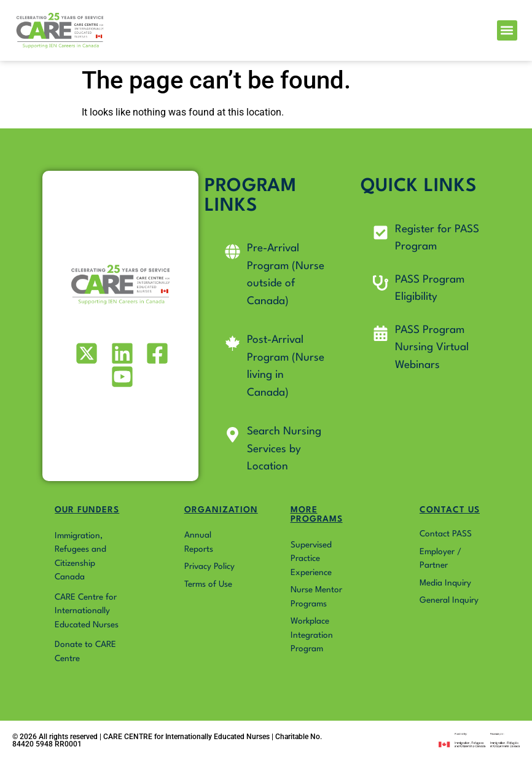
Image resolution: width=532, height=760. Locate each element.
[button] (507, 30)
